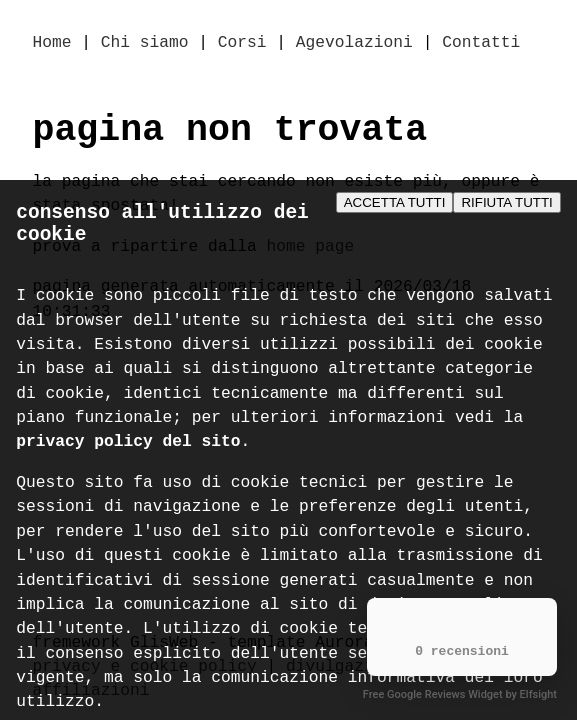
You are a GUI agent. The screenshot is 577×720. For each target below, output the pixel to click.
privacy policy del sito (128, 452)
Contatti (481, 44)
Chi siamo (145, 44)
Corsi (242, 44)
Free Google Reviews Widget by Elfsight (460, 694)
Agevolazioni (354, 44)
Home (52, 44)
